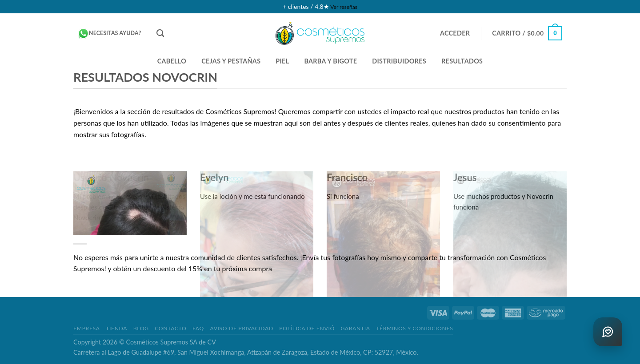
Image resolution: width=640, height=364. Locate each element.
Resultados (462, 61)
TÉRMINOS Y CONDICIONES (414, 328)
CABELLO (172, 61)
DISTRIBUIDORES (399, 61)
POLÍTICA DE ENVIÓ (307, 328)
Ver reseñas (344, 7)
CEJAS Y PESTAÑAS (231, 61)
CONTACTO (170, 328)
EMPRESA (87, 328)
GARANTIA (355, 328)
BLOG (141, 328)
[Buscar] (160, 34)
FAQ (198, 328)
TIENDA (116, 328)
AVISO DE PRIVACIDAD (241, 328)
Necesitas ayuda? (110, 34)
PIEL (282, 61)
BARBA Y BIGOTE (330, 61)
